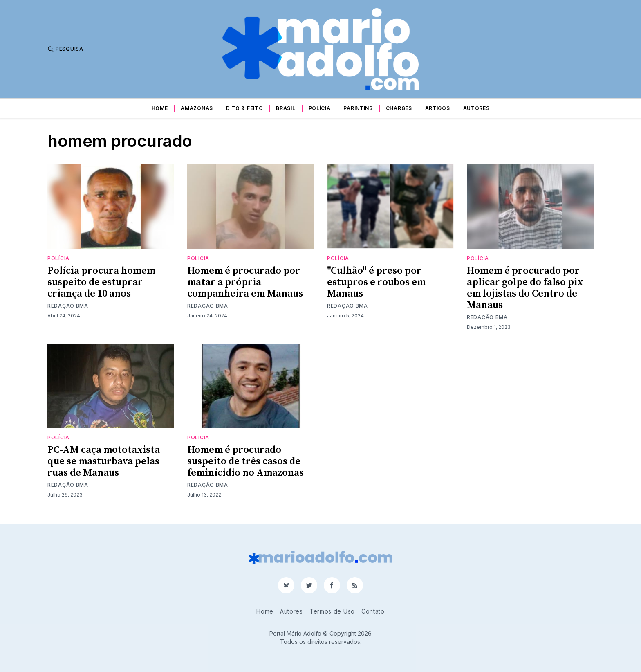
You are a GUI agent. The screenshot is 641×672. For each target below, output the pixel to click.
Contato (373, 611)
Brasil (286, 108)
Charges (399, 108)
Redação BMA (68, 306)
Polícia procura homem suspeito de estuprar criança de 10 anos (101, 282)
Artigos (438, 108)
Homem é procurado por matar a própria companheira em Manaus (245, 282)
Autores (476, 108)
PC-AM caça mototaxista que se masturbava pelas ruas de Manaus (104, 461)
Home (160, 108)
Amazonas (197, 108)
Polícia (320, 108)
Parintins (358, 108)
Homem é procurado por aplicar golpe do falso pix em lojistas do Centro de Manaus (525, 288)
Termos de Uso (332, 611)
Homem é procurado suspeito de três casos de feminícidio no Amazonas (245, 461)
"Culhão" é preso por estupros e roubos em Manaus (376, 282)
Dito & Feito (244, 108)
